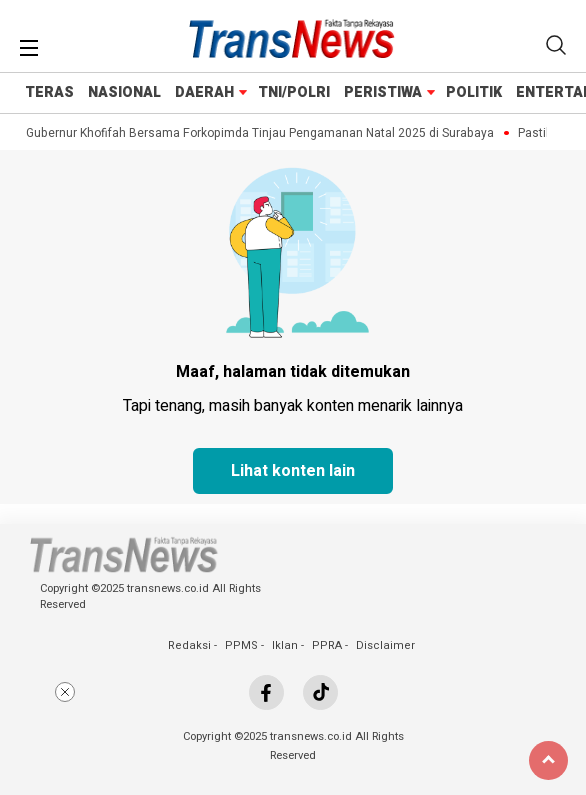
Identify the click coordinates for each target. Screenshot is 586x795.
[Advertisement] (293, 733)
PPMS (241, 645)
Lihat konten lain (293, 471)
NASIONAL (124, 92)
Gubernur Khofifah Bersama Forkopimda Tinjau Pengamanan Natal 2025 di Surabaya (262, 133)
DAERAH (204, 92)
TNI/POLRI (294, 92)
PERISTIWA (383, 92)
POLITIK (474, 92)
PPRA (327, 645)
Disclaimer (385, 645)
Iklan (285, 645)
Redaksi (189, 645)
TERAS (49, 92)
